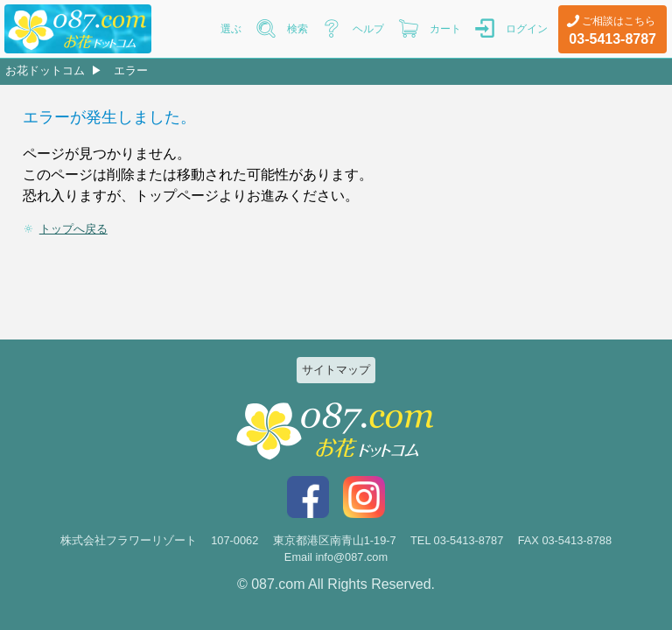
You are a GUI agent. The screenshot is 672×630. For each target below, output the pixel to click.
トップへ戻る (73, 229)
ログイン (527, 29)
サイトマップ (336, 370)
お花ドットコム (45, 70)
